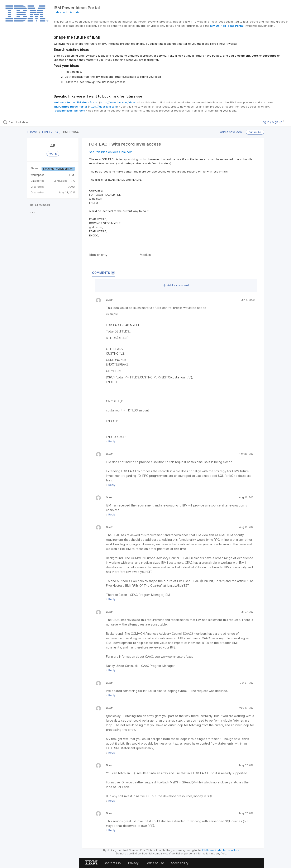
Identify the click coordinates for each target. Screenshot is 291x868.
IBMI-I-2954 (50, 132)
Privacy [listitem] (133, 863)
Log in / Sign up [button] (273, 122)
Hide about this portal (67, 12)
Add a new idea (231, 132)
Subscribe (255, 132)
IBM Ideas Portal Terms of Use (221, 850)
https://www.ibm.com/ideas (118, 102)
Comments (104, 273)
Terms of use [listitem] (155, 863)
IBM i (72, 175)
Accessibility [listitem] (180, 863)
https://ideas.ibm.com (103, 107)
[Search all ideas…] (34, 122)
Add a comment (176, 285)
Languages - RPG (64, 181)
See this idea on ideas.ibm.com (111, 152)
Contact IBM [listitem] (113, 863)
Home (32, 132)
